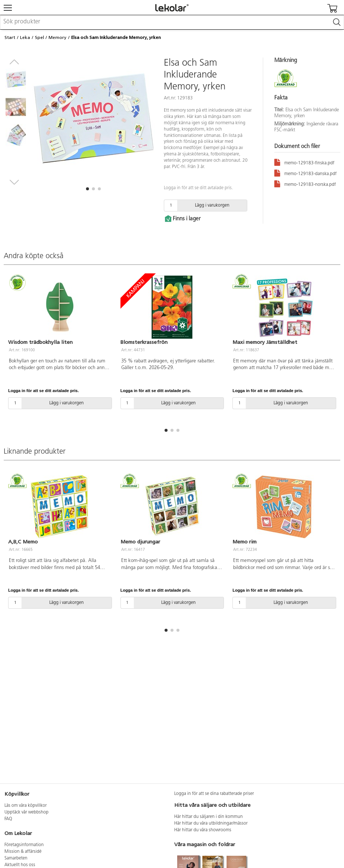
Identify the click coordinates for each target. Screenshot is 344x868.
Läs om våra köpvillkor (26, 806)
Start (10, 37)
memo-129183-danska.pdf (305, 173)
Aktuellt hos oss (20, 865)
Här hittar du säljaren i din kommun (209, 817)
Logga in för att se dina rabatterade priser (214, 794)
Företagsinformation (24, 845)
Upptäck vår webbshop (27, 812)
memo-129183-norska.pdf (305, 183)
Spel (39, 37)
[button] (87, 189)
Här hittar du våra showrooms (203, 830)
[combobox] (172, 22)
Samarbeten (16, 858)
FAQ (8, 819)
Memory (57, 37)
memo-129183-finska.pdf (304, 162)
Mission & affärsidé (23, 852)
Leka (25, 37)
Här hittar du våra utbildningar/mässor (211, 823)
